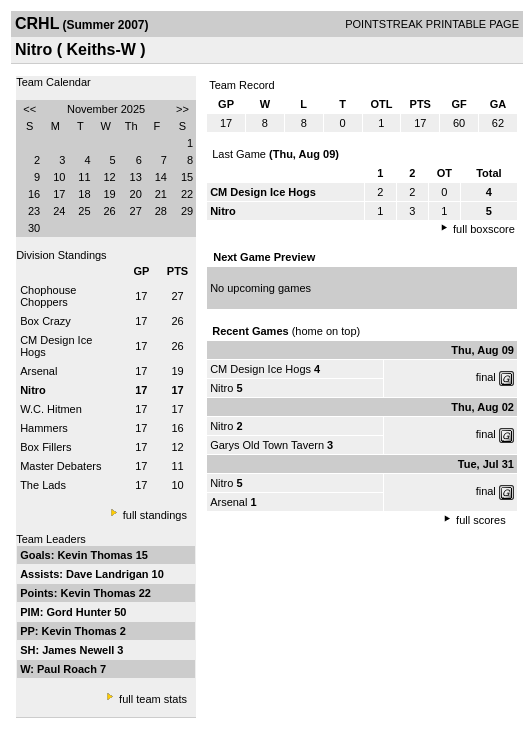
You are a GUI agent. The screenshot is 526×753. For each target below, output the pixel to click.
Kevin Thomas (96, 555)
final (486, 377)
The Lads (43, 485)
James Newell (79, 650)
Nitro (221, 388)
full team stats (153, 699)
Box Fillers (45, 447)
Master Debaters (60, 466)
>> (182, 109)
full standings (155, 515)
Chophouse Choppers (48, 296)
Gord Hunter (80, 612)
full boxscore (484, 229)
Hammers (44, 428)
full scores (481, 520)
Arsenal (38, 371)
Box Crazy (45, 321)
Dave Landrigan (109, 574)
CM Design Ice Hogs (260, 369)
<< (29, 109)
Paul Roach (68, 669)
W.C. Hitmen (51, 409)
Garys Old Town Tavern (267, 445)
